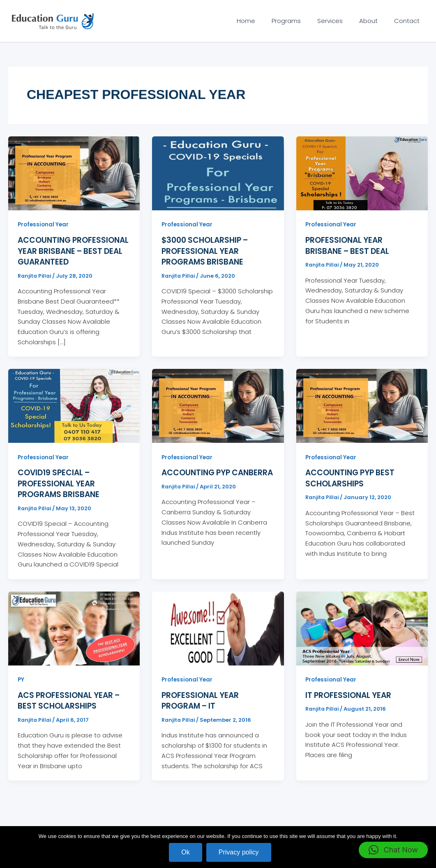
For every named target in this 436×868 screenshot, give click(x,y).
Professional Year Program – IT (202, 710)
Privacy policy (239, 852)
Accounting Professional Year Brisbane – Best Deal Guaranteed (62, 256)
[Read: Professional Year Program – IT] (218, 637)
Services (340, 21)
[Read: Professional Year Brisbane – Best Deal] (362, 173)
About (375, 21)
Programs (301, 21)
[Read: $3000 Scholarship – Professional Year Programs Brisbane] (218, 173)
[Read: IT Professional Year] (362, 637)
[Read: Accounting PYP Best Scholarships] (362, 416)
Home (264, 21)
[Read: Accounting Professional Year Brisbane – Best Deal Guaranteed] (74, 173)
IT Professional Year (350, 705)
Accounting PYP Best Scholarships (353, 488)
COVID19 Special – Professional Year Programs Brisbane (61, 493)
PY (21, 689)
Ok (185, 852)
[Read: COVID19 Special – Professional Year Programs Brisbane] (74, 416)
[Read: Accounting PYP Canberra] (218, 416)
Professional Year (44, 224)
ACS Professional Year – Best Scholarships (72, 710)
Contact (409, 21)
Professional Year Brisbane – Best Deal (350, 245)
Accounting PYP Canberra (198, 488)
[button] (393, 850)
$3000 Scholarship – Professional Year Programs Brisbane (208, 251)
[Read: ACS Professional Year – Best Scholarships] (74, 637)
